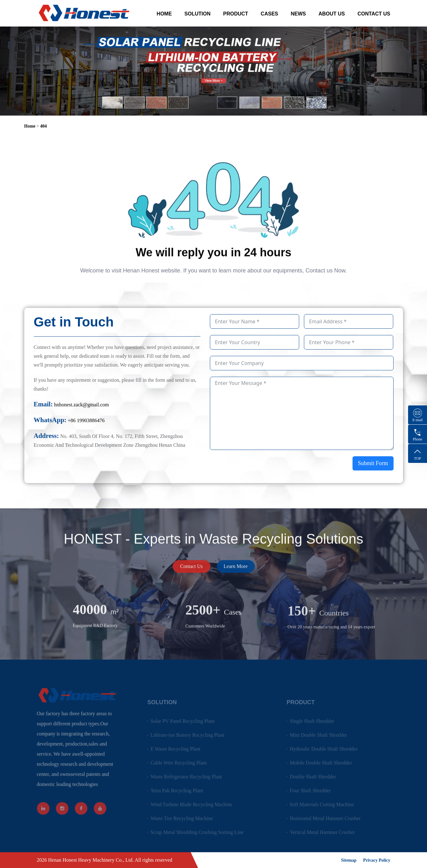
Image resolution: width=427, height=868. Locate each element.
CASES (269, 14)
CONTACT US (374, 14)
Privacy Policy (377, 860)
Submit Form (373, 463)
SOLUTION (197, 14)
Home (30, 126)
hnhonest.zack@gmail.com (81, 405)
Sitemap (349, 860)
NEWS (298, 14)
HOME (164, 14)
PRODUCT (236, 14)
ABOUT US (332, 14)
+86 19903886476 (86, 420)
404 (43, 126)
